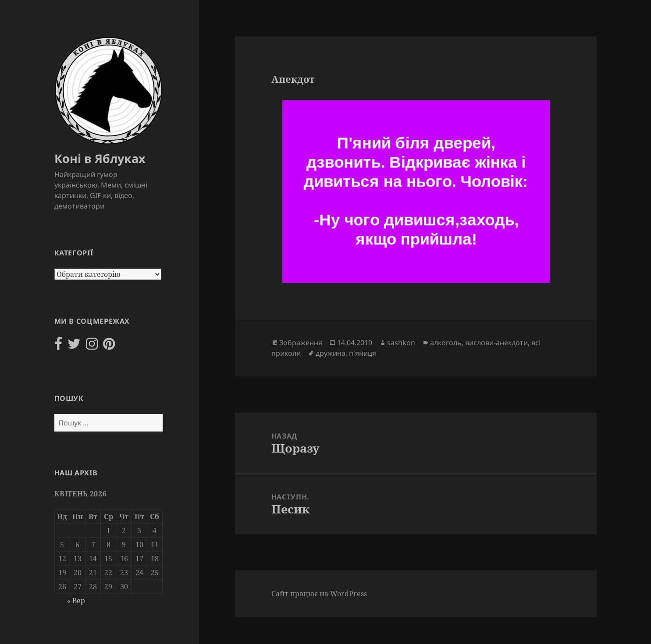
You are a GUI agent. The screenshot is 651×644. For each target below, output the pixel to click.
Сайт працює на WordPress (319, 594)
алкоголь (446, 343)
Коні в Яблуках (100, 158)
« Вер (76, 601)
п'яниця (363, 353)
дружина (331, 353)
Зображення (301, 343)
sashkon (401, 343)
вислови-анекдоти (496, 343)
